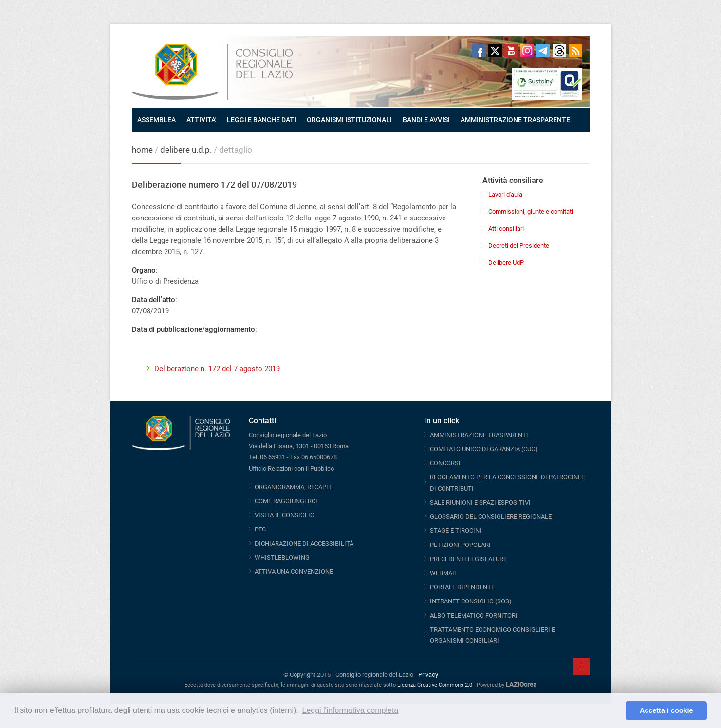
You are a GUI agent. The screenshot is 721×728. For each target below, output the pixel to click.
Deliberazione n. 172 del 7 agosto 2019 (217, 369)
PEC (260, 529)
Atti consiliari (506, 228)
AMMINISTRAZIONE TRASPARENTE (515, 120)
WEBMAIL (444, 573)
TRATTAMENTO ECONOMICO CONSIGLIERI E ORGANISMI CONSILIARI (492, 635)
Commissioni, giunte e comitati (531, 211)
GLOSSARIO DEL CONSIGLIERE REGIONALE (491, 517)
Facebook (479, 51)
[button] (616, 711)
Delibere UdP (506, 263)
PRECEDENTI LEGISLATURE (468, 559)
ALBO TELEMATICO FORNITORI (474, 615)
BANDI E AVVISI (426, 120)
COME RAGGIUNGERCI (286, 501)
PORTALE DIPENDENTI (462, 587)
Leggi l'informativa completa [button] (350, 710)
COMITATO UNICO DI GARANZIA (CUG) (484, 449)
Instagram (527, 51)
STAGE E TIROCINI (456, 531)
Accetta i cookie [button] (666, 710)
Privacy (428, 675)
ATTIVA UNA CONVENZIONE (294, 572)
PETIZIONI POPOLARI (460, 545)
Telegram (543, 51)
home (142, 150)
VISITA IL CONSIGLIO (285, 515)
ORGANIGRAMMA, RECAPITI (294, 487)
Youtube (511, 51)
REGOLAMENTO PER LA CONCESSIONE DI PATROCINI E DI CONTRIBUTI (507, 483)
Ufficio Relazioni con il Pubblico (291, 468)
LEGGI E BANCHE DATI (261, 120)
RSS (575, 51)
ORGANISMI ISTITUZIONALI (349, 120)
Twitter (495, 51)
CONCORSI (445, 463)
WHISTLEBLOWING (282, 557)
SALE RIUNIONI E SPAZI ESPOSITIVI (480, 502)
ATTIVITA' (201, 120)
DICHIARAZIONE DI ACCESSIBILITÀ (304, 543)
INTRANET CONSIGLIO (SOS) (471, 601)
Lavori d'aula (505, 194)
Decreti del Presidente (519, 246)
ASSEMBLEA (157, 120)
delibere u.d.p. (187, 150)
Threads (559, 51)
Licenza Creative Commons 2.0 (435, 685)
